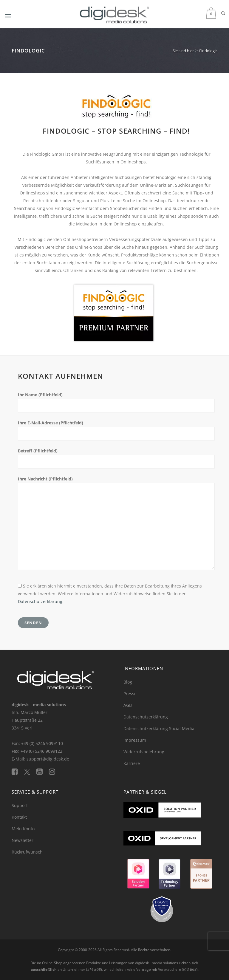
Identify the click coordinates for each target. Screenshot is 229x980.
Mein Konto (23, 829)
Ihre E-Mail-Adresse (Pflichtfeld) (51, 423)
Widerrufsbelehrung (144, 752)
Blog (128, 682)
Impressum (135, 740)
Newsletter (23, 840)
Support (20, 805)
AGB (128, 705)
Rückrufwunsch (27, 852)
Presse (130, 694)
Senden (33, 623)
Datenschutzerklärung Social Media (159, 728)
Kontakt (19, 817)
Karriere (132, 763)
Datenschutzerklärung (40, 601)
